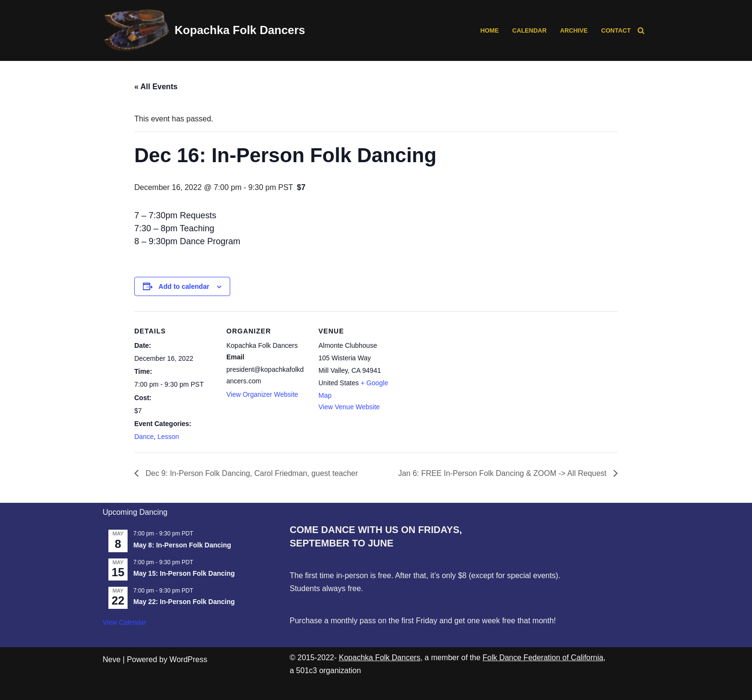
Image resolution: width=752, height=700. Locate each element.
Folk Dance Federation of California (543, 658)
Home (490, 30)
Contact (616, 30)
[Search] (641, 30)
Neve (112, 659)
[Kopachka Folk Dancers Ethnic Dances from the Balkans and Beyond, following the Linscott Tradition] (204, 30)
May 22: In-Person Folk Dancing (184, 602)
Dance (144, 437)
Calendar (529, 30)
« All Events (156, 87)
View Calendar (124, 622)
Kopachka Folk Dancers (380, 658)
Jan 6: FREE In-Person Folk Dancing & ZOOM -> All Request (503, 473)
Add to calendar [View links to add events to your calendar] (184, 286)
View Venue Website (349, 407)
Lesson (168, 437)
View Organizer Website (262, 394)
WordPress (188, 659)
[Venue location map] (461, 377)
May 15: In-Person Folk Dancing (184, 573)
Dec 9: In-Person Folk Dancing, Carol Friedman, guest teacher (251, 473)
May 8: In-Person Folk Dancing (182, 545)
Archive (574, 30)
